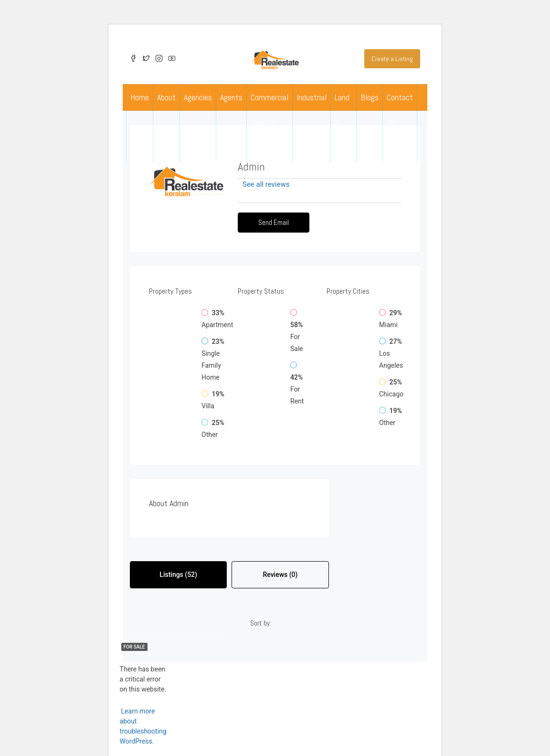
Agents (231, 97)
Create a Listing (392, 59)
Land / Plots (344, 123)
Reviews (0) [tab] (280, 575)
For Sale (134, 647)
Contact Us (400, 110)
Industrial (312, 97)
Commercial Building (270, 110)
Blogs (370, 97)
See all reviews (266, 184)
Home (140, 97)
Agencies (198, 97)
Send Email (274, 222)
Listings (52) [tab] (178, 575)
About (166, 97)
